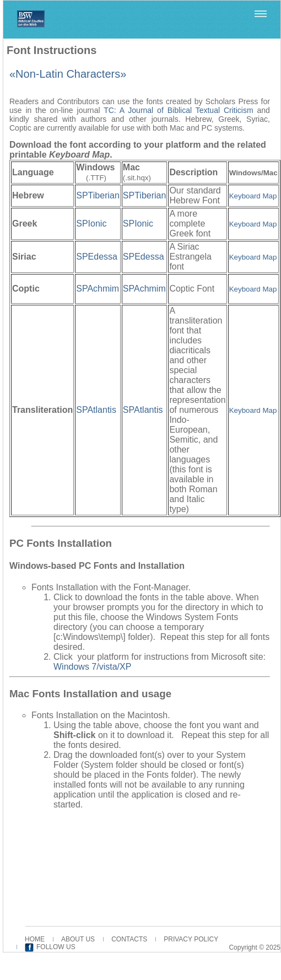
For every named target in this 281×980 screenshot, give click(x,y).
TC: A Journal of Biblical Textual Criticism (178, 110)
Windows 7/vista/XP (92, 667)
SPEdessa (97, 257)
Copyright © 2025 (255, 947)
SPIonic (91, 224)
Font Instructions (52, 50)
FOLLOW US (56, 947)
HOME (35, 939)
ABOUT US (78, 939)
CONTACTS (129, 939)
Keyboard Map (253, 289)
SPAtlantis (96, 410)
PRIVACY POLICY (191, 939)
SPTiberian (98, 195)
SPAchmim (98, 289)
